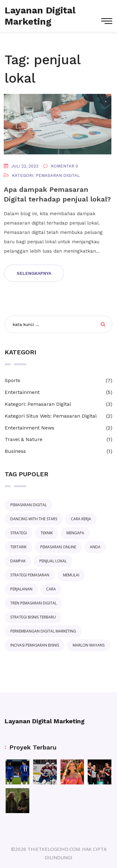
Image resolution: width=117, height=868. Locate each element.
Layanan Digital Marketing (45, 721)
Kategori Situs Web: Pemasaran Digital (51, 416)
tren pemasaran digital (34, 603)
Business (15, 451)
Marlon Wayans (89, 645)
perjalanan (21, 589)
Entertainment (22, 392)
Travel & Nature (24, 439)
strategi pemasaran (30, 575)
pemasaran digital (29, 505)
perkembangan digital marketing (43, 631)
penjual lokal (53, 561)
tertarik (18, 547)
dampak (18, 561)
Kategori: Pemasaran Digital (45, 175)
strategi (19, 533)
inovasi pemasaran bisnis (35, 645)
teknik (47, 533)
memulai (71, 575)
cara (51, 589)
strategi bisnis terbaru (33, 617)
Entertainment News (29, 428)
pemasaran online (58, 547)
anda (95, 547)
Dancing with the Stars (34, 519)
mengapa (75, 533)
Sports (12, 380)
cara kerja (81, 519)
